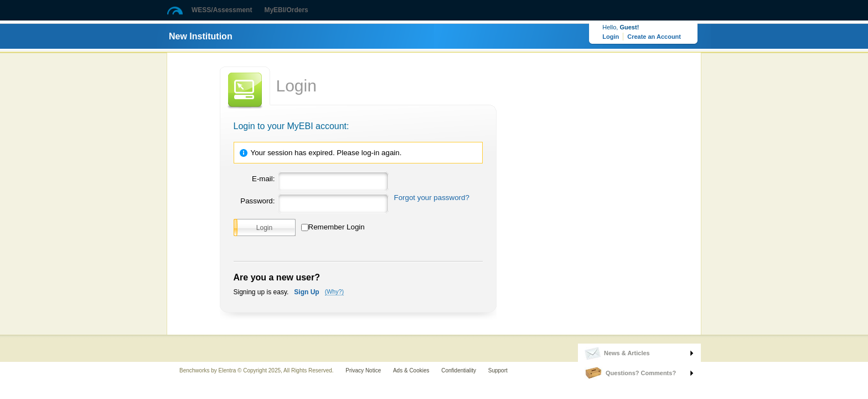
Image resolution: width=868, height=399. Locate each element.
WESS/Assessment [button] (222, 10)
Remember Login (337, 227)
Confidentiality (459, 370)
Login (611, 37)
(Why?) (334, 291)
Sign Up (306, 292)
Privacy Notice (363, 370)
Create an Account (654, 37)
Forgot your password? (432, 198)
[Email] (332, 180)
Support (498, 370)
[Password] (332, 202)
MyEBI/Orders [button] (286, 10)
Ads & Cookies (411, 370)
